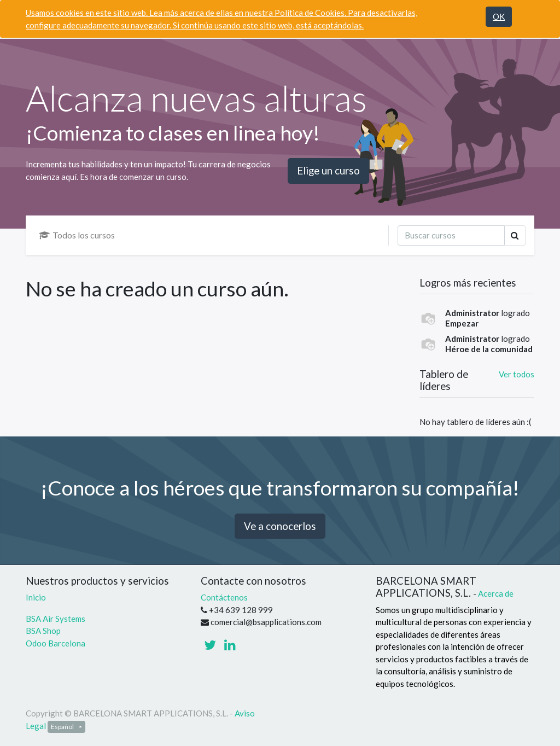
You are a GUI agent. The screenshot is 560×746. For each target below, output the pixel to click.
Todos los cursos (77, 235)
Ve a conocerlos (280, 526)
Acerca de (496, 593)
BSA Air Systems (56, 619)
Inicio (36, 597)
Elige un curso (328, 170)
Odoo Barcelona (56, 643)
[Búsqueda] (451, 235)
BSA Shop (43, 631)
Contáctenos (224, 597)
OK (499, 16)
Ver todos (517, 374)
